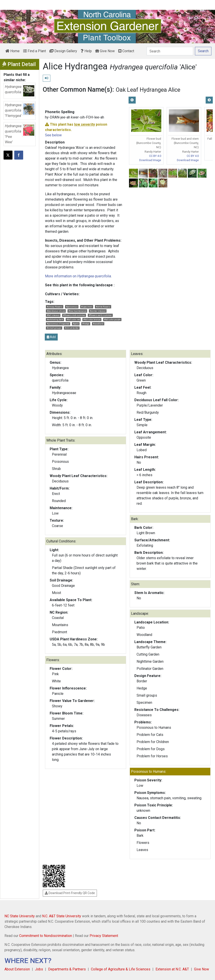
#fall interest (53, 315)
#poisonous (72, 307)
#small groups (54, 328)
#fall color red (73, 319)
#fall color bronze (92, 319)
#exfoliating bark (55, 319)
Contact (126, 51)
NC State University (20, 916)
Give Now (105, 51)
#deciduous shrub (56, 311)
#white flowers (103, 307)
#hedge (86, 324)
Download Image (150, 160)
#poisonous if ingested (58, 324)
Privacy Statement (104, 936)
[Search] (170, 51)
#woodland (98, 324)
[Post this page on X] (8, 155)
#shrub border (72, 328)
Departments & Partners (67, 969)
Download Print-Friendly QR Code (70, 893)
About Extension (17, 969)
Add (51, 337)
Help (86, 51)
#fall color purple (112, 319)
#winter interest (98, 311)
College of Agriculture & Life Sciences (121, 969)
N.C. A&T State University (62, 916)
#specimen (87, 307)
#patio (76, 324)
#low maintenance (77, 311)
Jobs (39, 969)
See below (53, 135)
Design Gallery (63, 51)
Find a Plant (35, 51)
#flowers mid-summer (74, 315)
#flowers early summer (100, 315)
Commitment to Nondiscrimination (46, 936)
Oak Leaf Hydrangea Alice (148, 90)
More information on (78, 276)
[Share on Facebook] (19, 155)
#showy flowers (55, 307)
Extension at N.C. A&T (172, 969)
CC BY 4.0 (155, 156)
